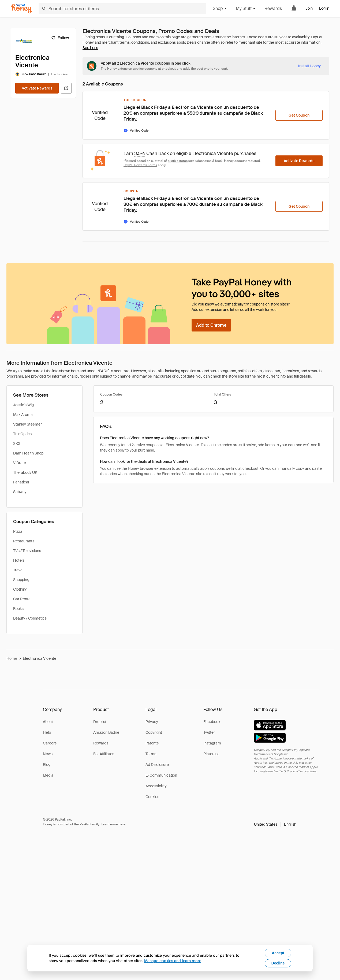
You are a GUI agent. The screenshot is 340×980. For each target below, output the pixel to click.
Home (12, 658)
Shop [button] (220, 8)
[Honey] (21, 9)
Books (18, 609)
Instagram (212, 743)
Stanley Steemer (27, 424)
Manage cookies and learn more (173, 961)
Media (48, 775)
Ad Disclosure (157, 765)
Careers (50, 743)
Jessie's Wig (23, 405)
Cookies (152, 797)
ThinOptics (22, 434)
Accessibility (156, 786)
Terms (151, 754)
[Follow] (60, 38)
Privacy (152, 722)
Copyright (154, 732)
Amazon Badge (106, 732)
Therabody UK (25, 472)
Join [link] (309, 8)
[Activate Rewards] (37, 88)
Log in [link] (324, 8)
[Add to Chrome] (211, 325)
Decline (278, 963)
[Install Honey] (309, 66)
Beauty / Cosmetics (30, 618)
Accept (278, 953)
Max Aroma (23, 415)
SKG (17, 444)
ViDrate (20, 463)
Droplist (100, 722)
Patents (152, 743)
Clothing (20, 589)
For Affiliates (104, 754)
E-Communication (161, 775)
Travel (18, 570)
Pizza (18, 531)
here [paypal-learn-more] (122, 824)
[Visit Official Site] (66, 88)
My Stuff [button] (246, 8)
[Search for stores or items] (122, 9)
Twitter (209, 732)
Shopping (21, 580)
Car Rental (22, 599)
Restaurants (24, 541)
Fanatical (21, 482)
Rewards (273, 8)
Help (47, 732)
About (48, 722)
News (48, 754)
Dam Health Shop (28, 453)
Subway (20, 492)
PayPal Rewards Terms (140, 165)
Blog (47, 765)
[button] (275, 824)
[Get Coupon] (299, 115)
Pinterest (211, 754)
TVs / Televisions (27, 551)
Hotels (19, 560)
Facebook (212, 722)
